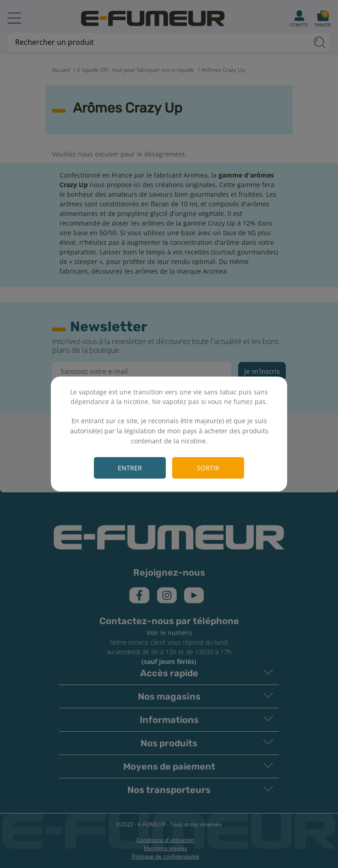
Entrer (130, 468)
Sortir (208, 468)
